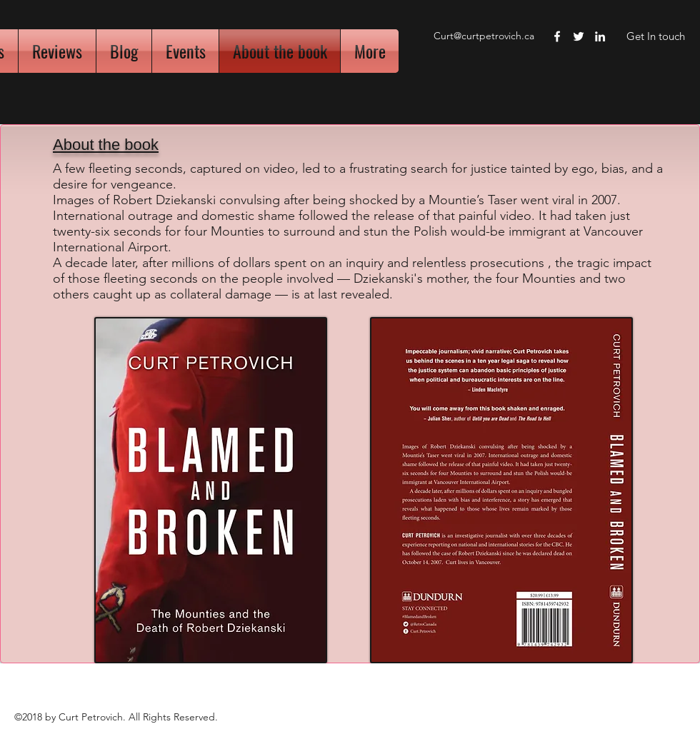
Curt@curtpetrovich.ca (484, 36)
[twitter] (579, 36)
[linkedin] (600, 36)
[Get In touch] (655, 36)
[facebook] (557, 36)
